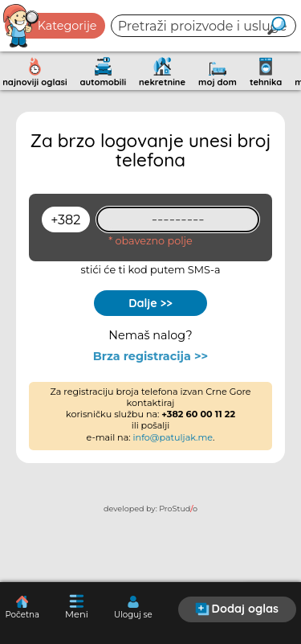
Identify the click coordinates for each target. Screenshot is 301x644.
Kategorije (51, 26)
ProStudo (178, 509)
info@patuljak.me (173, 437)
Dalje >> (150, 303)
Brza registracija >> (150, 357)
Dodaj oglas (237, 609)
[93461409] (178, 219)
